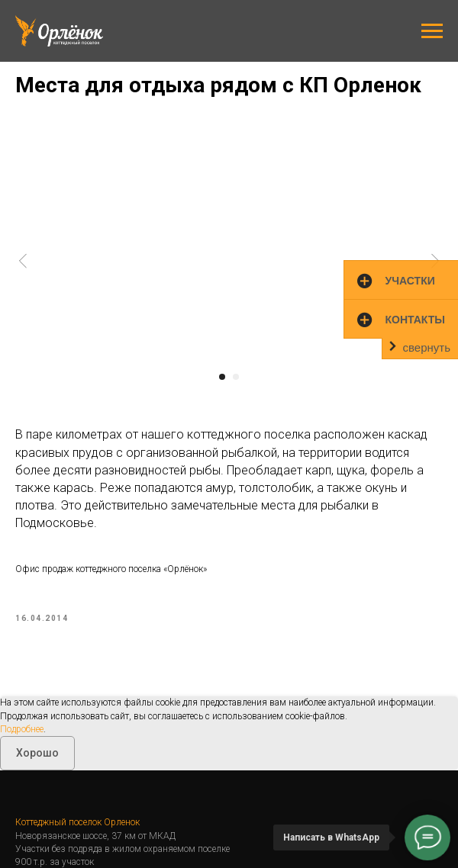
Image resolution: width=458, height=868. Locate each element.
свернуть (427, 347)
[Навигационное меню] (432, 31)
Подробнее (22, 727)
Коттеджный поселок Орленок (77, 821)
